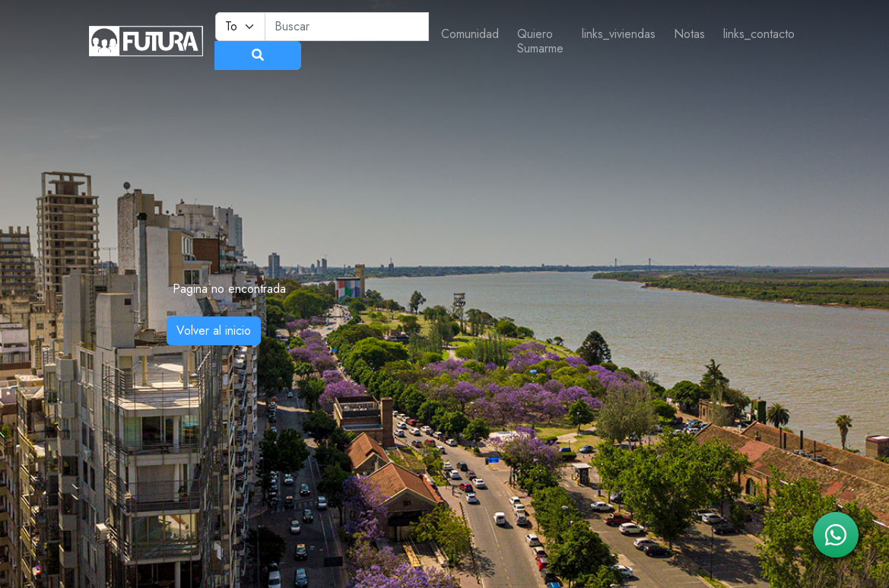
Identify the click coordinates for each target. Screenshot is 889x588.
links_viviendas (619, 34)
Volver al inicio (214, 331)
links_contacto (759, 34)
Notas (689, 34)
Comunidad (470, 34)
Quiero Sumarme (540, 41)
